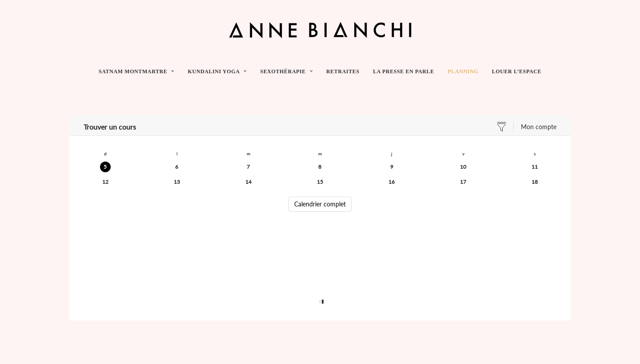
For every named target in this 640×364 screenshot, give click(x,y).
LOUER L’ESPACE (517, 71)
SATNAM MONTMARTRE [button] (136, 71)
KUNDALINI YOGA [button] (217, 71)
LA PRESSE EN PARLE (404, 71)
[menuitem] (139, 71)
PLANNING (463, 71)
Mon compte (539, 127)
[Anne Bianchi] (320, 30)
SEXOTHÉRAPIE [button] (286, 71)
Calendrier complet (320, 204)
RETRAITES (343, 71)
